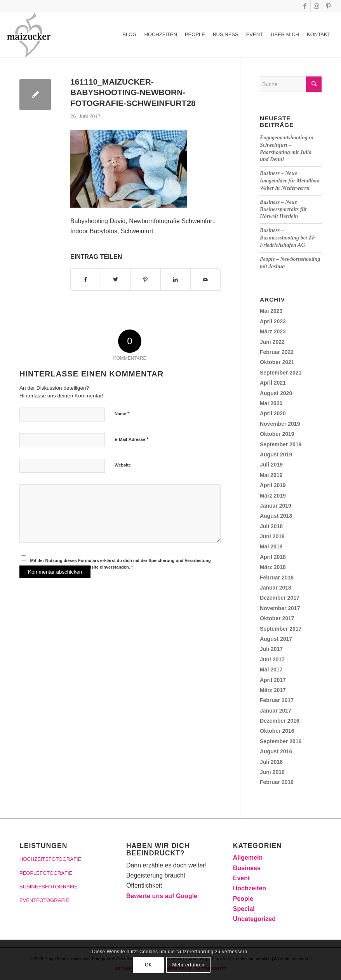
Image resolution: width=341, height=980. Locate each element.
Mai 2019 (271, 475)
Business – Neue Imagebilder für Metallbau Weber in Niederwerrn (290, 181)
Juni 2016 (272, 772)
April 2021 (273, 383)
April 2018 (273, 557)
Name (122, 414)
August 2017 (276, 639)
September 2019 (281, 444)
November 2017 (280, 608)
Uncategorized (254, 919)
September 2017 (281, 629)
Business (247, 868)
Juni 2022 (272, 342)
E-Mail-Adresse (132, 439)
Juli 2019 (271, 465)
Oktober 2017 (277, 618)
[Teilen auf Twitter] (116, 279)
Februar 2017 (277, 700)
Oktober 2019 (277, 434)
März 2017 (273, 690)
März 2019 (273, 496)
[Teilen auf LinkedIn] (176, 279)
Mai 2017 (271, 670)
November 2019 (280, 424)
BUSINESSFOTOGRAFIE (49, 887)
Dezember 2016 (280, 721)
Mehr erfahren (188, 965)
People (243, 899)
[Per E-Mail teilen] (205, 279)
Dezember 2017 (280, 598)
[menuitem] (129, 35)
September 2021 (281, 373)
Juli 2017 (271, 649)
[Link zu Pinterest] (328, 6)
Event (242, 878)
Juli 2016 (271, 762)
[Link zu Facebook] (305, 6)
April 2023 (273, 321)
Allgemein (248, 858)
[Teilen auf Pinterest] (146, 279)
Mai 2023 (271, 311)
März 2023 (273, 331)
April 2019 (273, 485)
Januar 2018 (276, 588)
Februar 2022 (277, 352)
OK (149, 965)
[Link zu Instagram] (316, 6)
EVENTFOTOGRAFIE (44, 900)
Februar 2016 (277, 782)
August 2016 (276, 751)
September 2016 (281, 741)
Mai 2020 (271, 403)
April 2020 (273, 413)
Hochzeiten (250, 888)
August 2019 (276, 454)
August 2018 (276, 516)
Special (244, 909)
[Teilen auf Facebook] (86, 279)
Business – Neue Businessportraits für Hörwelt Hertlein (284, 209)
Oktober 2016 (277, 731)
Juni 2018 (272, 536)
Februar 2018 (277, 578)
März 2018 (273, 567)
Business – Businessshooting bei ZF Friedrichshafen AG (288, 238)
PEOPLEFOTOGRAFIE (46, 873)
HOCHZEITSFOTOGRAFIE (50, 859)
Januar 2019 (276, 506)
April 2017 (273, 680)
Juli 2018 (271, 526)
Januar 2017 (276, 711)
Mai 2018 (271, 546)
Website (123, 465)
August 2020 (276, 393)
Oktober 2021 (277, 362)
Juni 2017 (272, 659)
